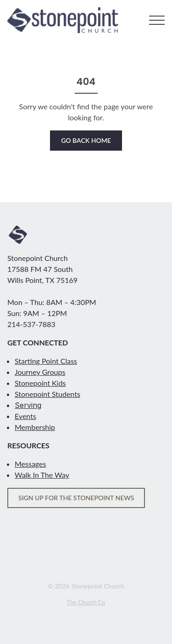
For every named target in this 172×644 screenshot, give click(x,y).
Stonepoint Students (47, 394)
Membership (35, 427)
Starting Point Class (46, 361)
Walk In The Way (42, 475)
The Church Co (86, 602)
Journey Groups (40, 372)
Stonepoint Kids (40, 383)
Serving (28, 405)
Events (25, 416)
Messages (30, 464)
